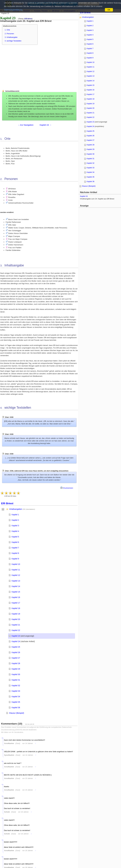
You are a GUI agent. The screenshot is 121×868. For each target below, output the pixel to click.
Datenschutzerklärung (13, 10)
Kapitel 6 (15, 542)
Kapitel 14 (16, 586)
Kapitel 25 (16, 647)
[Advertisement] (22, 66)
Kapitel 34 (16, 697)
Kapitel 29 (16, 669)
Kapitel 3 (15, 526)
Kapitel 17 (16, 603)
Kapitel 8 (15, 553)
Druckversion (67, 488)
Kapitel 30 (16, 674)
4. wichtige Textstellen (13, 41)
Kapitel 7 (15, 548)
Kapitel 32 (16, 686)
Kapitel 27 (16, 658)
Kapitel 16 (16, 597)
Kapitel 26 (16, 652)
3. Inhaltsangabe (11, 37)
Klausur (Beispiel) (17, 713)
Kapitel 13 (16, 581)
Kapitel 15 (16, 592)
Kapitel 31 (16, 680)
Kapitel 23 (16, 636)
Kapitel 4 (15, 531)
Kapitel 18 (16, 608)
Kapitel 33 (16, 691)
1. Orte (7, 30)
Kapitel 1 (15, 515)
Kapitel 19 (16, 614)
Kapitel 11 (16, 570)
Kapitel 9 (15, 559)
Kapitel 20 (16, 619)
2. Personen (9, 34)
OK (109, 10)
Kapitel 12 (16, 575)
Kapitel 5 (15, 537)
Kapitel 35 (16, 702)
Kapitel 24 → (46, 125)
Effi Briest (28, 19)
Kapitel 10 (16, 564)
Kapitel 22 (16, 630)
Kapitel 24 (16, 641)
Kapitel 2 (15, 520)
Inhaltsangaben (16, 509)
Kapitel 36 (16, 708)
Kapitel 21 (16, 625)
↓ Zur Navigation (26, 125)
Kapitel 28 (16, 663)
